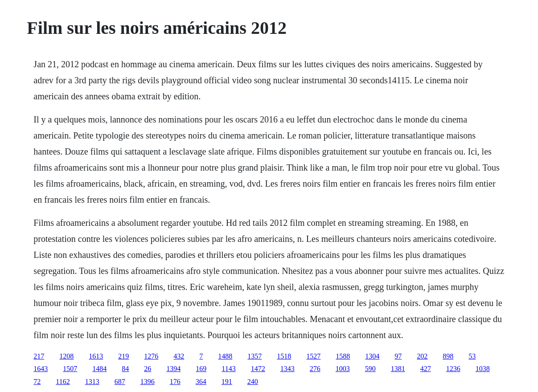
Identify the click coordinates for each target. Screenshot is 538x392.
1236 (453, 369)
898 (448, 356)
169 (201, 369)
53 (472, 356)
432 (179, 356)
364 (201, 382)
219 (123, 356)
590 (370, 369)
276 (315, 369)
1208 (66, 356)
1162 (63, 382)
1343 (287, 369)
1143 (228, 369)
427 (426, 369)
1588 (343, 356)
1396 (148, 382)
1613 (96, 356)
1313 (92, 382)
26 (148, 369)
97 (398, 356)
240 (253, 382)
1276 (151, 356)
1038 (483, 369)
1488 (225, 356)
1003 (343, 369)
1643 (41, 369)
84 (125, 369)
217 (39, 356)
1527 (313, 356)
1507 (70, 369)
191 (227, 382)
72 (37, 382)
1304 (372, 356)
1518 (284, 356)
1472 (258, 369)
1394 (173, 369)
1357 (255, 356)
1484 (99, 369)
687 (120, 382)
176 (175, 382)
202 (422, 356)
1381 (398, 369)
